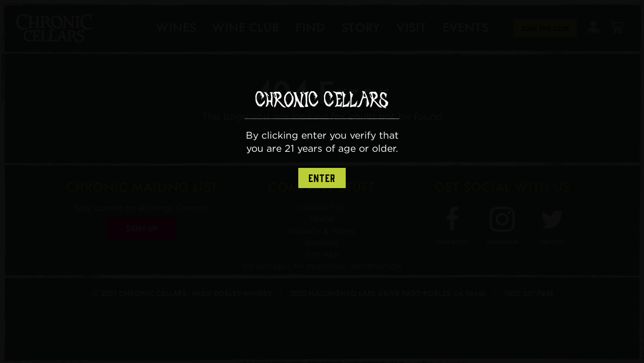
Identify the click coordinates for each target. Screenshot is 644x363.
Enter (322, 178)
